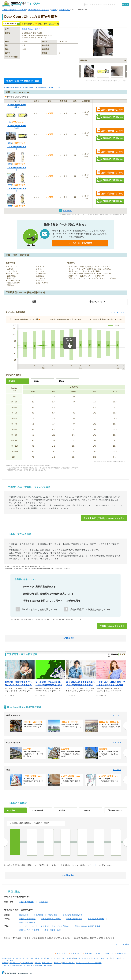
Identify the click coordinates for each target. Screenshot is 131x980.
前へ (6, 842)
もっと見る (117, 715)
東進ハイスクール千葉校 (29, 930)
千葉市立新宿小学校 (27, 919)
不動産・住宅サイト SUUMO (14, 10)
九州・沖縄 (47, 965)
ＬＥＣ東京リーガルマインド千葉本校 (54, 926)
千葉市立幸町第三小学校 (51, 919)
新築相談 (38, 963)
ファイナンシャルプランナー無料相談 (89, 963)
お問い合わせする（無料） (110, 110)
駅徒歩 (62, 381)
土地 (123, 958)
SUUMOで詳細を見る (110, 117)
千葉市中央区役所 (27, 902)
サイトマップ (76, 953)
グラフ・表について (118, 312)
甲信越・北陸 (21, 965)
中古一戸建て (116, 958)
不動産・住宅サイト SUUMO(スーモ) (15, 958)
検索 (126, 4)
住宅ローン (57, 963)
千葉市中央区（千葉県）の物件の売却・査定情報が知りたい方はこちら (32, 88)
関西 (32, 965)
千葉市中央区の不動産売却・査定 (23, 81)
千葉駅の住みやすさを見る (112, 626)
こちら (96, 865)
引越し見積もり (47, 963)
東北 (9, 965)
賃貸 (51, 24)
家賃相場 (70, 958)
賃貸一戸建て (61, 958)
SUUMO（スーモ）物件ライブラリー (21, 4)
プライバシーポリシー (104, 953)
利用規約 (88, 953)
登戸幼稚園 (53, 915)
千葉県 (54, 10)
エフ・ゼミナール (27, 926)
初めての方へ (62, 953)
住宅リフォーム (15, 963)
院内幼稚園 (24, 915)
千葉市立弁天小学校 (96, 919)
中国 (41, 965)
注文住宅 (5, 963)
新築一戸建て (106, 958)
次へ (125, 842)
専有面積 (12, 381)
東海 (28, 965)
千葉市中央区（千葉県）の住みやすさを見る (104, 518)
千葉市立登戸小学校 (27, 923)
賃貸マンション (40, 958)
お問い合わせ (122, 953)
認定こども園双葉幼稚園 (73, 915)
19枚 (10, 164)
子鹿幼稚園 (38, 915)
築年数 (36, 381)
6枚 (10, 122)
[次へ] (125, 726)
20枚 (10, 143)
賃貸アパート (51, 958)
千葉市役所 (44, 902)
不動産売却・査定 (27, 963)
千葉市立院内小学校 (74, 919)
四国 (37, 965)
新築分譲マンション (81, 958)
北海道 (4, 965)
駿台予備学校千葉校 (53, 930)
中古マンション (94, 958)
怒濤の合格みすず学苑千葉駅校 (88, 926)
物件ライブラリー (69, 963)
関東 (14, 965)
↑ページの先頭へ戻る (122, 944)
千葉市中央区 (65, 10)
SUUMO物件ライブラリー (39, 10)
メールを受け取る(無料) (80, 243)
